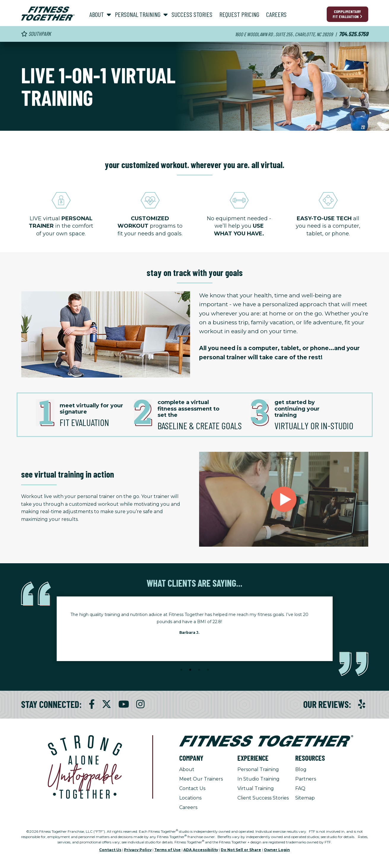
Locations (190, 798)
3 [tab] (199, 670)
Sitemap (305, 798)
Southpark (36, 34)
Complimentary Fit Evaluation (347, 14)
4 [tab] (208, 670)
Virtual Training (256, 788)
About (187, 769)
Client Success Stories (263, 798)
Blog (301, 769)
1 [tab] (181, 670)
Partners (306, 779)
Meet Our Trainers (201, 779)
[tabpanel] (195, 625)
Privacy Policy (138, 850)
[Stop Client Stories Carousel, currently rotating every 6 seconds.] (195, 678)
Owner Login (277, 850)
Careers (188, 807)
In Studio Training (258, 779)
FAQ (300, 788)
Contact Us (192, 788)
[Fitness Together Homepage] (48, 14)
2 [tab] (190, 670)
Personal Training (258, 769)
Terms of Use (167, 850)
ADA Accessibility (201, 850)
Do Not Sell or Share (241, 850)
